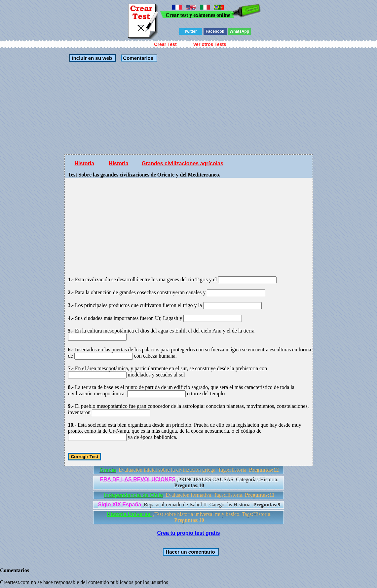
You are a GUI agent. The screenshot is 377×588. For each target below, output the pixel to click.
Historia (85, 163)
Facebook (215, 31)
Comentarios (137, 58)
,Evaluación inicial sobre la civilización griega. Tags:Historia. (189, 470)
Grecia (108, 470)
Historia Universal (129, 514)
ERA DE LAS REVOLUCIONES (138, 479)
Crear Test (165, 44)
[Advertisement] (189, 108)
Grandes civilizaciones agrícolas (183, 163)
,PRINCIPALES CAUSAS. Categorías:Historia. (189, 482)
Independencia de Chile (133, 495)
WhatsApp (239, 31)
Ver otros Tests (210, 44)
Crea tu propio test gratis (188, 533)
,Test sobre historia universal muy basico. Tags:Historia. (189, 517)
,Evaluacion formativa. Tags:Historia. (189, 495)
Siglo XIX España (119, 505)
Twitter (190, 31)
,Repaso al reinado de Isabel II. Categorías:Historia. (189, 505)
